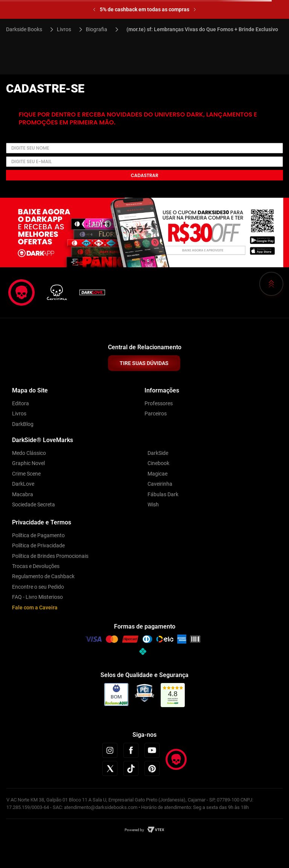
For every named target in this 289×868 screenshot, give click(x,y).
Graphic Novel (28, 463)
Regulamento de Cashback (43, 576)
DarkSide (158, 453)
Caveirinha (160, 484)
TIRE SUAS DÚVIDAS (144, 363)
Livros (64, 29)
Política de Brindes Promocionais (50, 556)
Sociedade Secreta (33, 504)
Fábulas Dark (163, 494)
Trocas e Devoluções (36, 566)
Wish (153, 504)
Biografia (97, 29)
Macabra (23, 494)
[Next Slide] (195, 10)
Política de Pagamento (38, 535)
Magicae (157, 474)
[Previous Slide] (94, 10)
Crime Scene (26, 474)
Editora (21, 403)
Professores (159, 403)
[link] (173, 695)
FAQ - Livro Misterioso (37, 597)
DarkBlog (23, 424)
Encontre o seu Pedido (38, 587)
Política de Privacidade (38, 545)
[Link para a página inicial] (27, 29)
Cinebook (158, 463)
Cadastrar (144, 175)
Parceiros (156, 414)
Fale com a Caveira (35, 607)
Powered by (134, 830)
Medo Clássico (29, 453)
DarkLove (23, 484)
